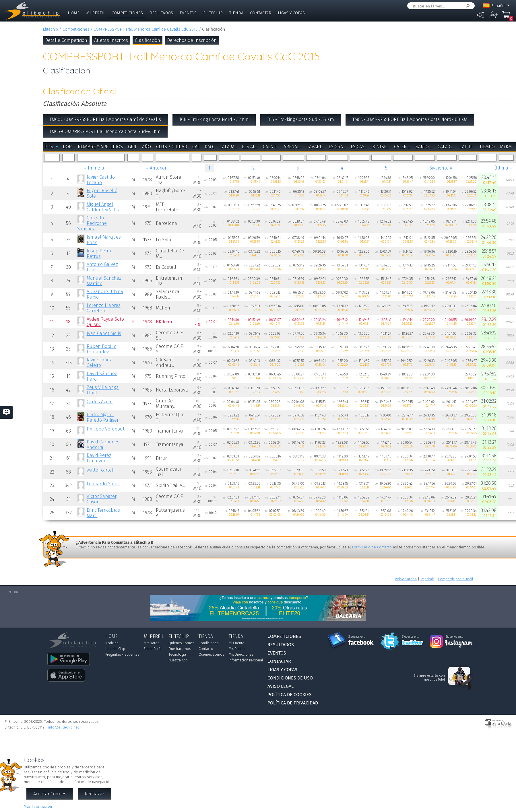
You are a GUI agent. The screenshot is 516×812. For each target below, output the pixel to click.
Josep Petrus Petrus (100, 254)
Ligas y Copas (291, 13)
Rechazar (94, 794)
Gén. (133, 147)
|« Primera (93, 168)
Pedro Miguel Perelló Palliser (103, 417)
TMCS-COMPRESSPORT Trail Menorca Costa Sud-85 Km (105, 132)
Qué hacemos (180, 649)
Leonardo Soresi (104, 484)
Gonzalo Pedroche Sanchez (92, 223)
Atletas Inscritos (111, 40)
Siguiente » (441, 168)
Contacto (206, 649)
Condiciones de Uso (290, 678)
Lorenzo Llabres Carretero (104, 308)
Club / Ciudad (172, 147)
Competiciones (127, 13)
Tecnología (177, 655)
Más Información (38, 806)
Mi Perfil (96, 13)
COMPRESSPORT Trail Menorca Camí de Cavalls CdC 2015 (146, 29)
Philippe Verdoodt (106, 429)
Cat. (196, 147)
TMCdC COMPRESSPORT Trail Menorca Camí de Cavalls (105, 119)
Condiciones (208, 643)
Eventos (188, 13)
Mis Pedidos (238, 649)
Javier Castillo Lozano (101, 180)
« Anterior (156, 168)
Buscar (467, 6)
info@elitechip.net (64, 727)
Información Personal (246, 660)
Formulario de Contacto (372, 547)
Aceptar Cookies (50, 794)
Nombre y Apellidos (100, 147)
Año (147, 147)
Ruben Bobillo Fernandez (102, 349)
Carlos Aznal (100, 402)
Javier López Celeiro (99, 363)
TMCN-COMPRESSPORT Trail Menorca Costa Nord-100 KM (410, 119)
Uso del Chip (115, 649)
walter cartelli (101, 470)
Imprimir (427, 579)
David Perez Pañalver (99, 458)
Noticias (112, 643)
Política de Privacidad (293, 703)
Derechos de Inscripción (192, 40)
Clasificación (148, 40)
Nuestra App (178, 660)
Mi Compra (506, 17)
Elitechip (213, 13)
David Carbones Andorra (103, 445)
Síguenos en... (357, 637)
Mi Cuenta (236, 643)
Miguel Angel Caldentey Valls (103, 207)
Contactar (261, 13)
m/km (506, 147)
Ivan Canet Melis (104, 333)
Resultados (161, 13)
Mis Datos (152, 643)
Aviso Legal (281, 686)
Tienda (236, 13)
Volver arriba (406, 579)
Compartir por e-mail (456, 579)
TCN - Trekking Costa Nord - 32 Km (214, 119)
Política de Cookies (290, 695)
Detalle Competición (66, 40)
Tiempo (487, 147)
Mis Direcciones (241, 655)
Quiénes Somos (181, 643)
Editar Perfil (153, 649)
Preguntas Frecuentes (122, 655)
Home (74, 13)
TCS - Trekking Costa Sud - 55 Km (301, 119)
